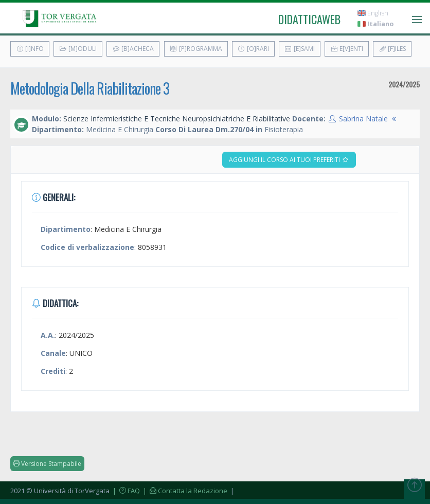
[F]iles (392, 49)
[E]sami (300, 49)
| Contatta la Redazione (184, 491)
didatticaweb (309, 19)
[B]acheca (133, 49)
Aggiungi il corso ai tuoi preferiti (289, 160)
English (373, 13)
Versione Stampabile (47, 464)
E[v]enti (347, 49)
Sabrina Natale (363, 119)
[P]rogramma (196, 49)
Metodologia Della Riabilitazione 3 (90, 88)
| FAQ (126, 491)
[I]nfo (30, 49)
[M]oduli (78, 49)
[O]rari (253, 49)
